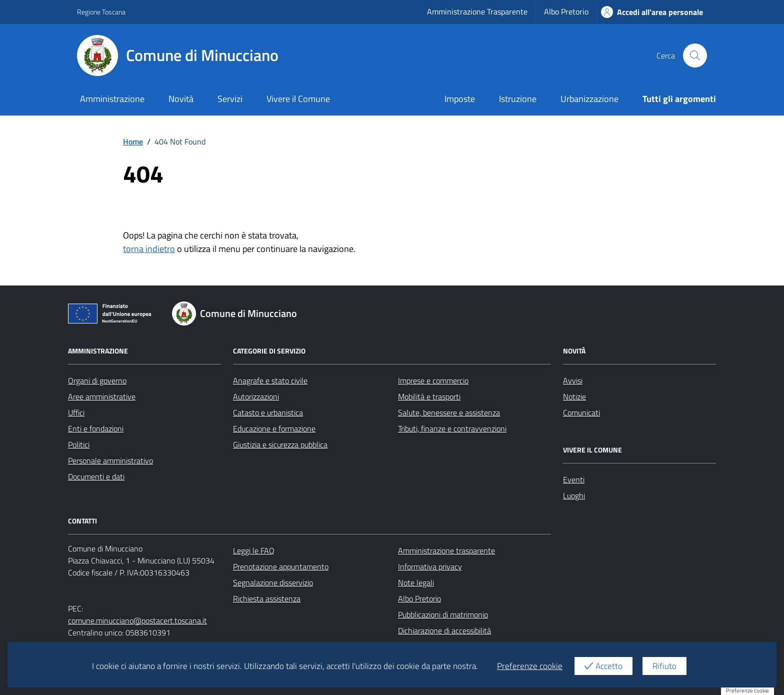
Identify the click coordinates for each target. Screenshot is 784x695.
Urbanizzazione (589, 99)
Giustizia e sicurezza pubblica (280, 444)
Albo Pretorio (566, 11)
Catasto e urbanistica (268, 412)
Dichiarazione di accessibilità (444, 630)
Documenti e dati (96, 476)
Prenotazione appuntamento (281, 566)
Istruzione (518, 99)
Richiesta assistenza (267, 598)
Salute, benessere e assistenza (449, 412)
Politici (79, 444)
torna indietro (149, 249)
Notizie (574, 396)
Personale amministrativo (110, 460)
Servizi (230, 99)
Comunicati (581, 412)
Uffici (76, 412)
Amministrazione (112, 99)
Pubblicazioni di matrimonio (443, 614)
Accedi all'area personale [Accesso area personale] (652, 12)
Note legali (416, 582)
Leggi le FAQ (254, 550)
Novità (181, 99)
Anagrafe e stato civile (270, 380)
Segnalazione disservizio (273, 582)
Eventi (574, 479)
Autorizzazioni (256, 396)
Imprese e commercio (433, 380)
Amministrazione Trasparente (477, 11)
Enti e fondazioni (96, 428)
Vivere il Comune (298, 99)
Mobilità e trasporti (429, 396)
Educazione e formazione (274, 428)
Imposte (460, 99)
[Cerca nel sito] (695, 55)
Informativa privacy (430, 566)
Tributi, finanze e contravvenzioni (452, 428)
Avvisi (573, 380)
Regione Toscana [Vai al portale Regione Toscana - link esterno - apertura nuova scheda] (101, 12)
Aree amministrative (102, 396)
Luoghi (574, 495)
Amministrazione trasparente (446, 550)
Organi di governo (97, 380)
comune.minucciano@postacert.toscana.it (137, 620)
